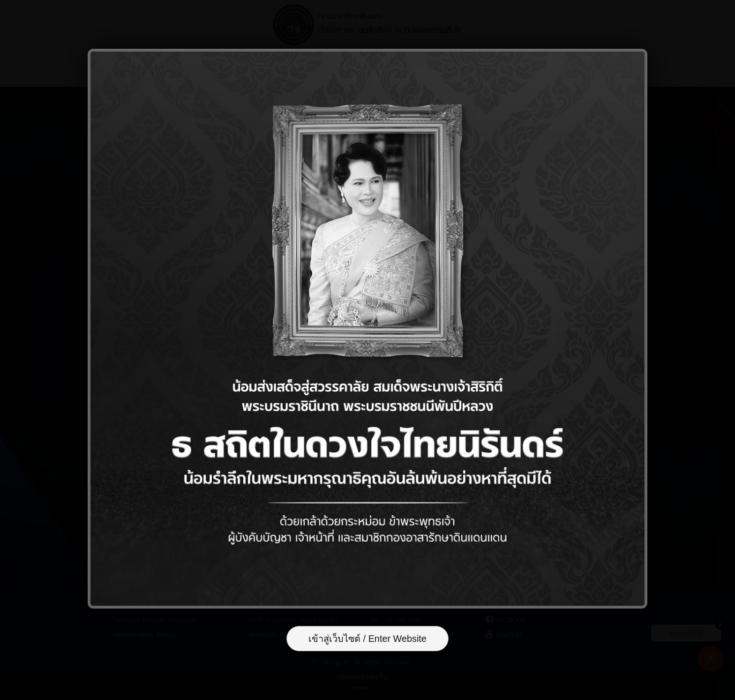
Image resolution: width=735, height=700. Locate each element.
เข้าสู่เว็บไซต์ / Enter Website (367, 639)
